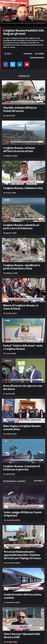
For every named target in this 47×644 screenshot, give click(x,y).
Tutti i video (39, 481)
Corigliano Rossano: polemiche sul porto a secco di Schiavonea (21, 226)
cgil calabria (39, 54)
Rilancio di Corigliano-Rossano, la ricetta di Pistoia (21, 307)
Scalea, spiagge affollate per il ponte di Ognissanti (23, 514)
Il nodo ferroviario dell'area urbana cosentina (22, 596)
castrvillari (28, 54)
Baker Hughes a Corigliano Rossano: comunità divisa (22, 427)
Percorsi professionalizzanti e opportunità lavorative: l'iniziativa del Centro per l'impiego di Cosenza (22, 555)
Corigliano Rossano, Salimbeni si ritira (23, 188)
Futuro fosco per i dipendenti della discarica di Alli (22, 635)
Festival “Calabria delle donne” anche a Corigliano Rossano (23, 347)
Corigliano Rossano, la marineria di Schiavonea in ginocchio (21, 468)
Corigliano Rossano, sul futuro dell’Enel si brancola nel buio (19, 149)
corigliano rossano (37, 58)
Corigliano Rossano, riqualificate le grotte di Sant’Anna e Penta (21, 267)
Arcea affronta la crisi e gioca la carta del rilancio (23, 387)
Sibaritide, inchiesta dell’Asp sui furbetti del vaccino (20, 109)
